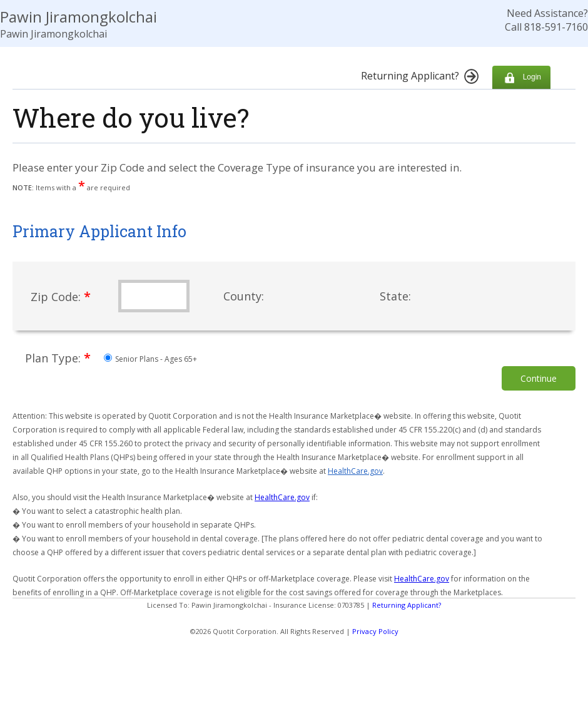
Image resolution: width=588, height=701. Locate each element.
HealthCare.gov (355, 471)
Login (521, 77)
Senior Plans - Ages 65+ (150, 359)
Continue (539, 378)
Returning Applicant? (407, 605)
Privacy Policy (375, 631)
